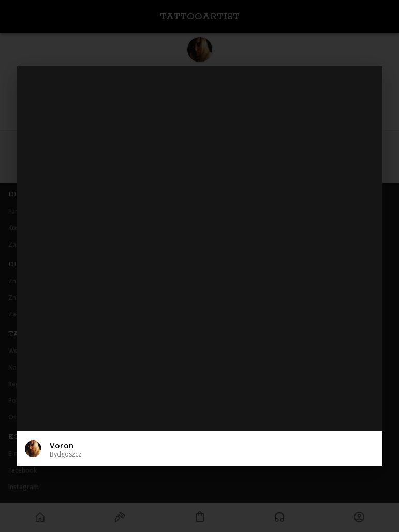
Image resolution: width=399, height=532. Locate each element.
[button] (200, 449)
